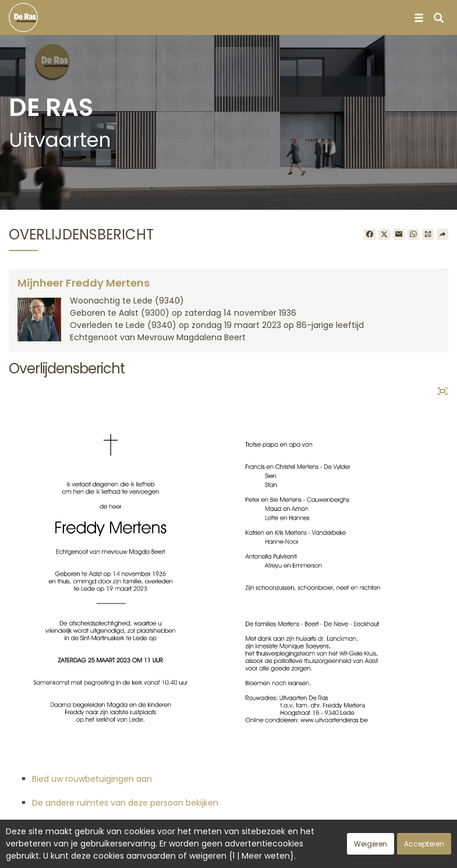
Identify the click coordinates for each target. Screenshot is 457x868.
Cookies (276, 853)
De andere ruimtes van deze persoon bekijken (125, 803)
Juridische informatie (344, 853)
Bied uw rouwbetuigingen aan (92, 779)
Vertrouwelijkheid (216, 853)
